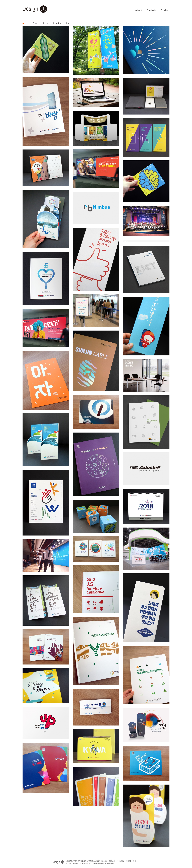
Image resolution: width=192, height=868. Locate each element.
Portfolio (151, 10)
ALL (24, 23)
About (139, 10)
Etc (68, 23)
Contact (165, 10)
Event (46, 23)
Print (35, 23)
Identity (57, 23)
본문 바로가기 (0, 5)
